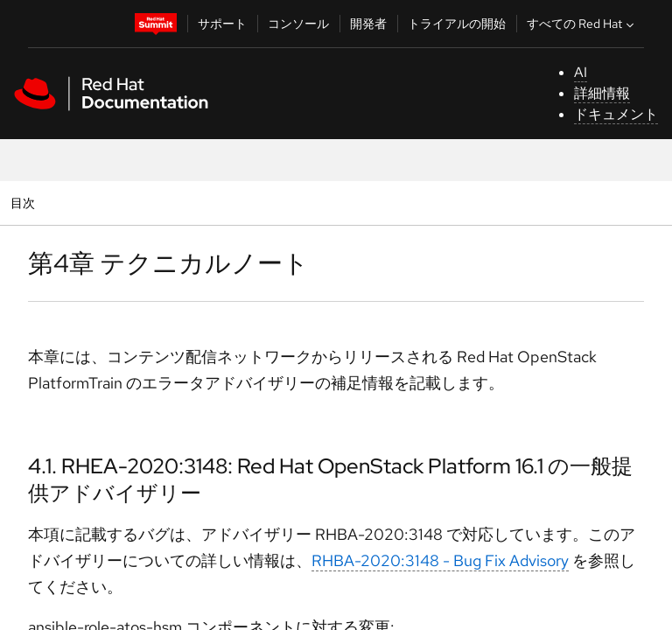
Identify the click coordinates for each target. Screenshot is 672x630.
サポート (222, 24)
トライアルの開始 (457, 24)
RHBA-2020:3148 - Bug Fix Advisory (440, 560)
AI (581, 72)
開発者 (368, 24)
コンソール (298, 24)
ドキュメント (616, 114)
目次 (25, 203)
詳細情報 (602, 93)
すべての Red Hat (582, 24)
